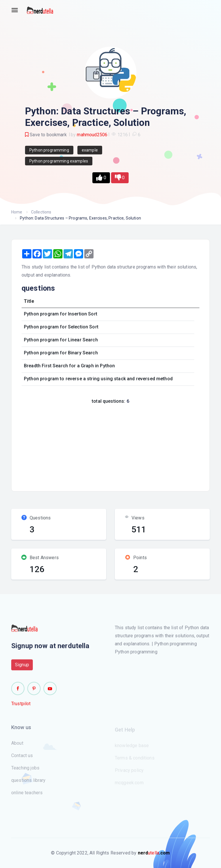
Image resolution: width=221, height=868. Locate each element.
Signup (22, 667)
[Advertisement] (120, 446)
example (90, 150)
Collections (41, 212)
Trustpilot (21, 706)
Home (17, 212)
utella (154, 853)
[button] (101, 178)
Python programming (49, 150)
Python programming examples (59, 161)
